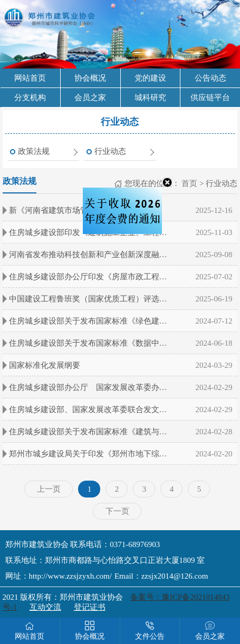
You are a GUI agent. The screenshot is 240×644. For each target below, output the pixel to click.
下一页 (117, 511)
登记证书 (90, 607)
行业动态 (110, 151)
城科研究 (150, 97)
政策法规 (34, 151)
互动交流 (45, 607)
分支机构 (30, 97)
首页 (189, 183)
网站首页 (30, 78)
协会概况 (90, 78)
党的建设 (150, 78)
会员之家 (90, 97)
